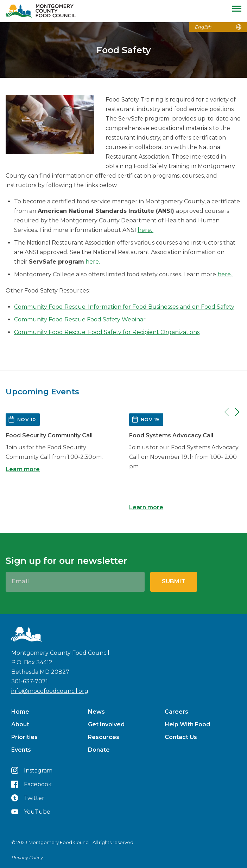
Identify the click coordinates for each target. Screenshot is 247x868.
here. (145, 230)
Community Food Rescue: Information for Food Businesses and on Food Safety (124, 307)
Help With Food (187, 724)
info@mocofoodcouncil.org (50, 691)
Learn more (23, 469)
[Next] (237, 412)
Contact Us (181, 737)
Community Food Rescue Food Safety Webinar (80, 319)
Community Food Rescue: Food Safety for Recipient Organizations (107, 332)
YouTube (31, 812)
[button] (123, 348)
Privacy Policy (27, 857)
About (20, 724)
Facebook (31, 784)
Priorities (24, 737)
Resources (104, 737)
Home (20, 712)
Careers (176, 712)
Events (21, 750)
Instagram (32, 770)
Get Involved (106, 724)
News (96, 712)
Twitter (28, 798)
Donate (99, 750)
